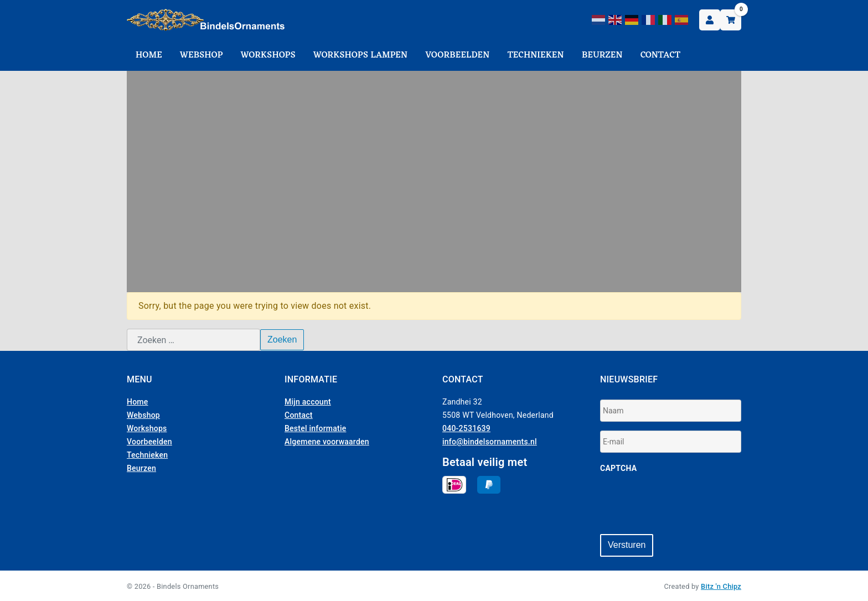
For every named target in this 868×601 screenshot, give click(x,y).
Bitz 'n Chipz (721, 585)
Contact (660, 55)
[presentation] (684, 504)
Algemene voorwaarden (327, 442)
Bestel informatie (316, 428)
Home (149, 55)
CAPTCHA (618, 468)
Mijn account (308, 402)
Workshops (268, 55)
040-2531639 (466, 428)
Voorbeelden (457, 55)
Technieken (536, 55)
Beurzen (602, 55)
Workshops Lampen (360, 55)
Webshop (201, 55)
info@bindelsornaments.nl (490, 442)
